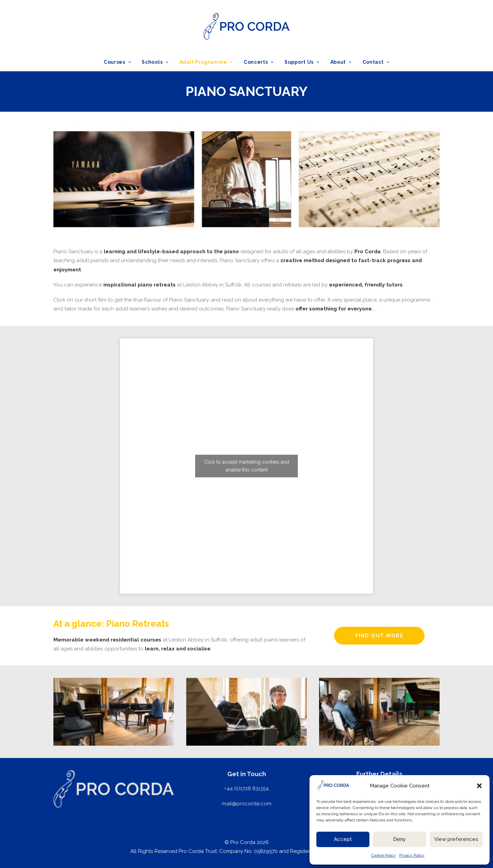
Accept (343, 839)
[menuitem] (120, 62)
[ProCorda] (246, 26)
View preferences (456, 839)
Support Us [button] (302, 62)
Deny (399, 839)
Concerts (259, 62)
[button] (479, 786)
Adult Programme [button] (206, 62)
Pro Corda (368, 252)
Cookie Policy (383, 855)
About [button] (341, 62)
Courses (117, 62)
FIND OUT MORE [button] (380, 636)
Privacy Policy (412, 855)
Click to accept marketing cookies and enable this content (246, 466)
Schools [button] (155, 62)
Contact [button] (376, 62)
